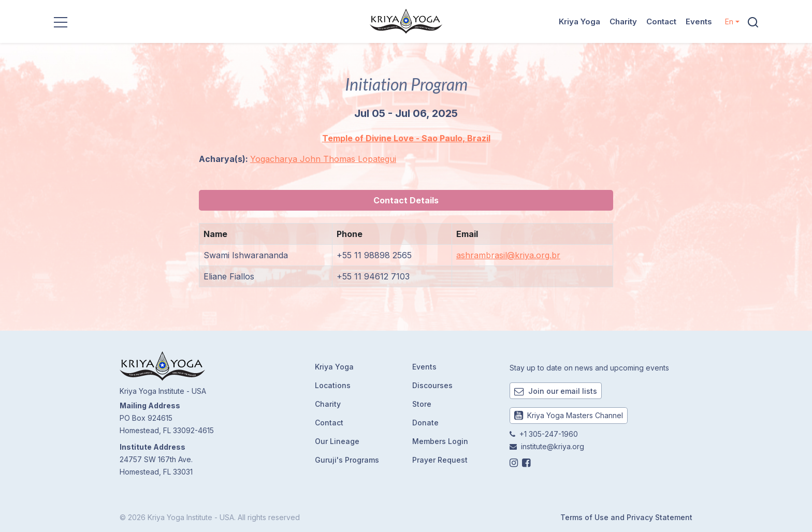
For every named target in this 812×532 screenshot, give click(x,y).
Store (422, 404)
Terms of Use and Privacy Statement (626, 517)
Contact (661, 21)
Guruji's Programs (347, 460)
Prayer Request (440, 460)
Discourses (432, 385)
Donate (425, 423)
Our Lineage (337, 441)
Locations (333, 385)
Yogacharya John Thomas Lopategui (323, 159)
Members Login (440, 441)
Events (699, 21)
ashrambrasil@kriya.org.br (508, 255)
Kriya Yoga (579, 21)
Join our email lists (556, 391)
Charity (623, 21)
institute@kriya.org (553, 446)
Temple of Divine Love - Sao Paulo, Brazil (406, 138)
